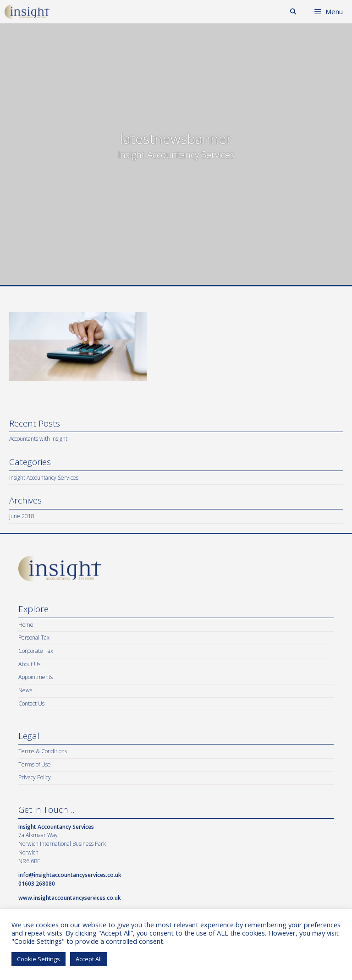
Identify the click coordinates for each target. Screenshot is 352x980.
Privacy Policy (35, 777)
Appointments (36, 677)
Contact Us (31, 704)
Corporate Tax (36, 651)
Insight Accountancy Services (44, 478)
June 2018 (22, 516)
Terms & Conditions (43, 751)
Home (26, 625)
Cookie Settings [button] (38, 959)
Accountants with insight (38, 439)
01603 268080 (37, 884)
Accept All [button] (89, 959)
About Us (29, 664)
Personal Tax (34, 638)
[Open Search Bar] (293, 12)
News (25, 690)
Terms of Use (35, 764)
